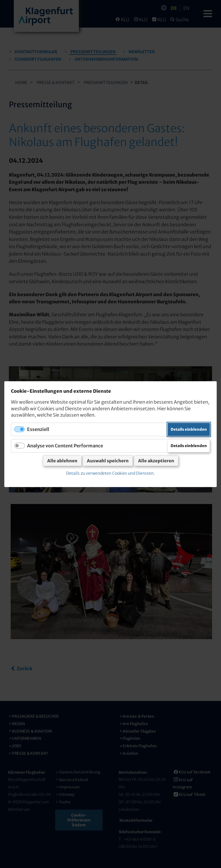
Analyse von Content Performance (65, 445)
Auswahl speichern (108, 461)
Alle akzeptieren (156, 461)
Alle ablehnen (62, 461)
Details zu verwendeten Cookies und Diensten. (110, 473)
